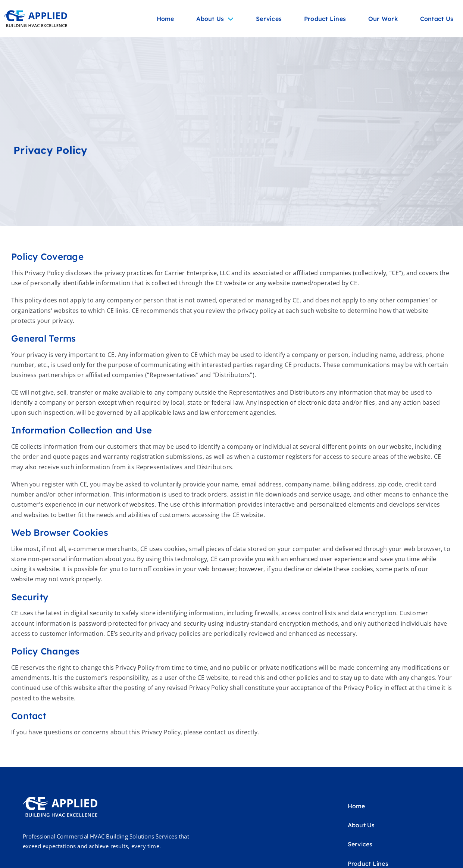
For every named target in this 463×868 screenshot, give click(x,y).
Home (165, 19)
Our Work (383, 19)
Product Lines (325, 19)
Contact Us (437, 19)
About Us (215, 19)
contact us (219, 732)
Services (269, 19)
